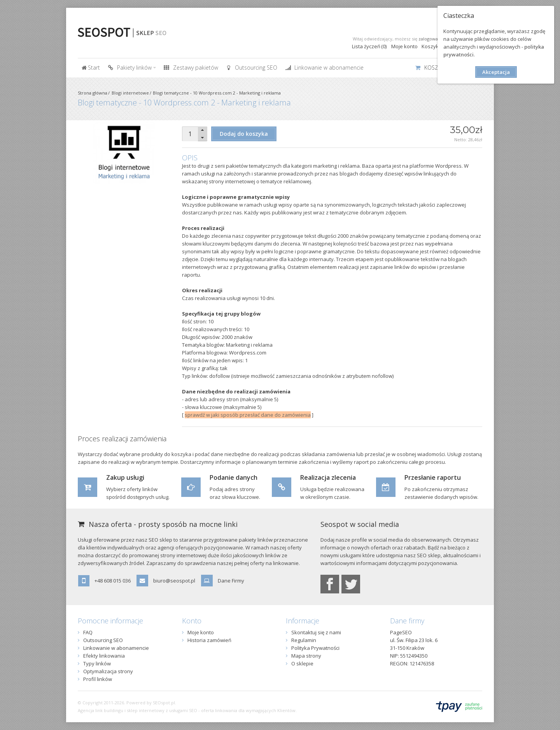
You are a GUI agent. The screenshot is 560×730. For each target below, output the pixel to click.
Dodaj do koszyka (244, 134)
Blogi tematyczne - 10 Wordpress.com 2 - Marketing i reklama (217, 93)
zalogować (429, 39)
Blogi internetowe (130, 93)
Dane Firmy (231, 581)
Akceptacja (496, 72)
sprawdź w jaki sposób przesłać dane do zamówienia (248, 415)
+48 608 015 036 (113, 581)
